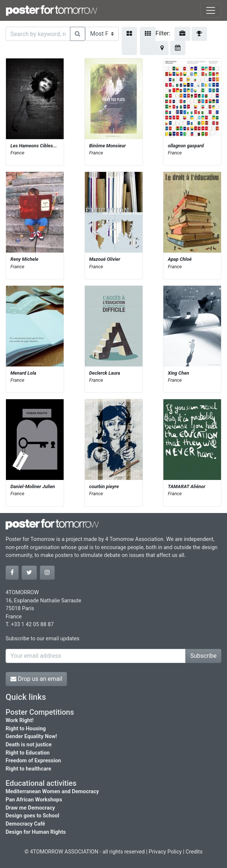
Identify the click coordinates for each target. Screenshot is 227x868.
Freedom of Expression (33, 761)
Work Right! (20, 720)
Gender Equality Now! (31, 736)
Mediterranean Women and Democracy (52, 792)
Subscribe (203, 656)
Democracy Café (25, 824)
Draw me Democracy (30, 808)
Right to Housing (26, 729)
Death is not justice (29, 745)
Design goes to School (32, 816)
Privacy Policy (165, 852)
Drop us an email (36, 679)
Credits (194, 852)
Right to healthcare (28, 769)
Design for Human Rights (36, 832)
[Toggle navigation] (211, 10)
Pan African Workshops (34, 800)
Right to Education (28, 753)
